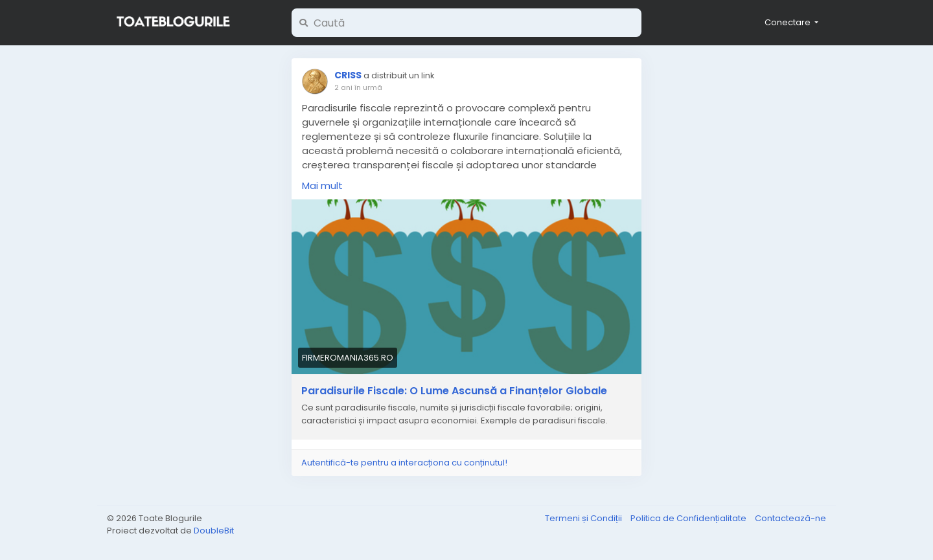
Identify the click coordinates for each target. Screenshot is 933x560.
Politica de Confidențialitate (689, 518)
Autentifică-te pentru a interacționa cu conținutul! (404, 463)
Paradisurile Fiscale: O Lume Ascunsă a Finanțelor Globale (454, 391)
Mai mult (322, 185)
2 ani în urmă (358, 87)
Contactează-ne (790, 518)
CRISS (348, 75)
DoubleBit (214, 531)
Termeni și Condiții (584, 518)
